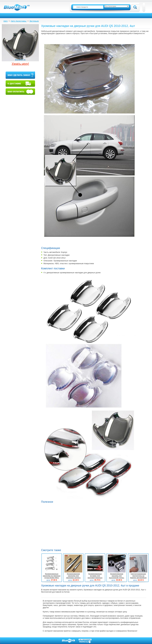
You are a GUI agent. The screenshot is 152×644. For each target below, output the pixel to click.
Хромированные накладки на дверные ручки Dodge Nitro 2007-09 (52, 577)
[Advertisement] (81, 526)
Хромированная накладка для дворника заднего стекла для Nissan (73, 577)
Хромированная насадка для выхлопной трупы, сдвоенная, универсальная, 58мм (117, 578)
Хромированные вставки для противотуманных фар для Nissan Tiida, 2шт (95, 578)
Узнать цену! (20, 64)
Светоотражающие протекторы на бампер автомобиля (138, 576)
